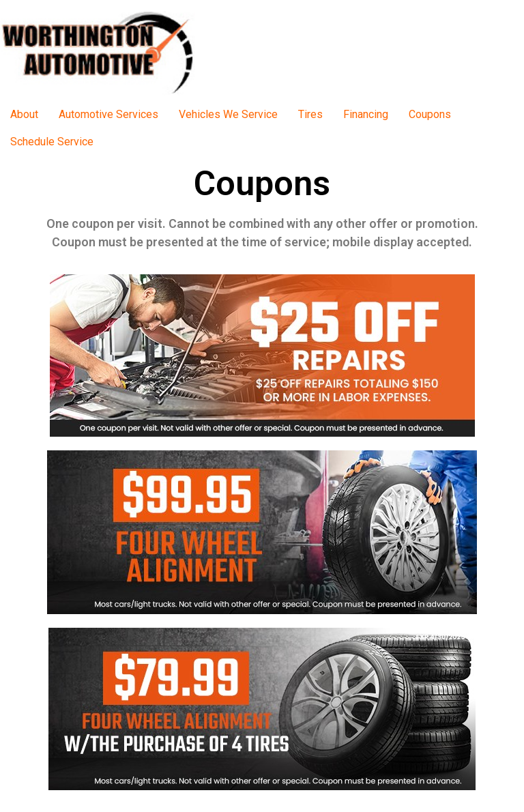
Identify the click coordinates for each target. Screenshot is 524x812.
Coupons (430, 114)
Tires (310, 114)
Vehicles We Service (228, 114)
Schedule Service (52, 142)
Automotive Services (108, 114)
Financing (366, 114)
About (24, 114)
